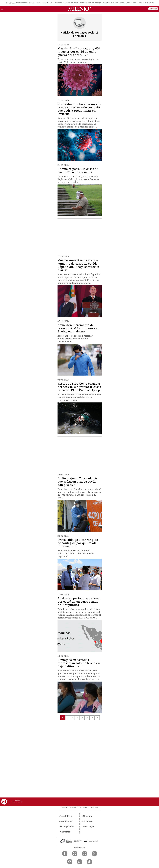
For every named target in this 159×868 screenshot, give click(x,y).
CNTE (38, 3)
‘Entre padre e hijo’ (139, 3)
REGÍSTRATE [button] (153, 9)
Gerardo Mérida (60, 3)
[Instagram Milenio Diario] (85, 854)
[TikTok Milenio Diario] (80, 862)
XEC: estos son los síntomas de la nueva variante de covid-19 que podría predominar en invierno (79, 109)
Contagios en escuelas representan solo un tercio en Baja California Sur (79, 663)
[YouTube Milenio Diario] (70, 862)
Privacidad (88, 821)
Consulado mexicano (110, 3)
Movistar (150, 3)
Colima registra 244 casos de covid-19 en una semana (78, 170)
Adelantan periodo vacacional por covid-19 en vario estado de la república (79, 602)
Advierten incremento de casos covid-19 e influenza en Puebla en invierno (78, 328)
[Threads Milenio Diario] (94, 854)
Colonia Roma (125, 3)
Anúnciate (65, 832)
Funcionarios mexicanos (25, 3)
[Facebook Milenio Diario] (65, 854)
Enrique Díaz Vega (94, 3)
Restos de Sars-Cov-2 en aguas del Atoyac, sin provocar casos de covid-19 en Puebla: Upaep (79, 387)
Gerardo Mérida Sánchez (76, 3)
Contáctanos (66, 821)
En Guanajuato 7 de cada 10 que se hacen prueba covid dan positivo (77, 481)
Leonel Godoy (47, 3)
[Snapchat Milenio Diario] (89, 862)
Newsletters (66, 816)
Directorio (88, 816)
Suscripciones (67, 827)
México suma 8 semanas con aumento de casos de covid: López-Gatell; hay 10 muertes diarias (79, 265)
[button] (2, 10)
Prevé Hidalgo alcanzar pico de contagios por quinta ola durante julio (78, 543)
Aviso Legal (88, 827)
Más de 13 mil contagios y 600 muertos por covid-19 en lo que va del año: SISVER (79, 52)
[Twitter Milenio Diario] (75, 854)
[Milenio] (80, 9)
